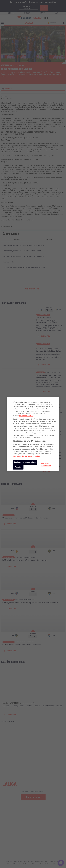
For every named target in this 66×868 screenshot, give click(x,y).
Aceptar (18, 467)
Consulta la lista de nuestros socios (26, 456)
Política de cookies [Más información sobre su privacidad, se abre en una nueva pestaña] (26, 416)
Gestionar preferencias (46, 465)
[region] (33, 434)
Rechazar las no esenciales (25, 462)
